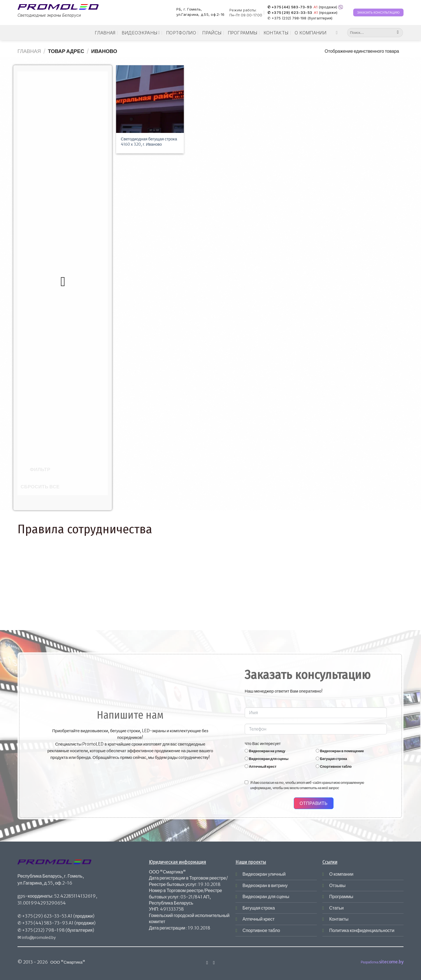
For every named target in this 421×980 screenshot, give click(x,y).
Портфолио (181, 33)
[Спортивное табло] (318, 766)
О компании (310, 33)
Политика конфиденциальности (362, 930)
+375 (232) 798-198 (43, 930)
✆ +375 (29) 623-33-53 (290, 13)
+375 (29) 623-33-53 (44, 916)
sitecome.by (391, 962)
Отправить (314, 803)
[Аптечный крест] (246, 766)
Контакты (276, 33)
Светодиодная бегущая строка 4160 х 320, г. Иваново (149, 142)
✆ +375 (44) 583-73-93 (290, 7)
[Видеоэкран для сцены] (246, 758)
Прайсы (212, 33)
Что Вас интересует (263, 744)
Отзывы (338, 885)
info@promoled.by (39, 938)
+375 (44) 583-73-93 (45, 923)
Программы (243, 33)
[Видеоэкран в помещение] (318, 751)
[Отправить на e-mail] (214, 963)
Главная (105, 33)
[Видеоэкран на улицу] (246, 751)
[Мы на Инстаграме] (338, 32)
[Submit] (398, 33)
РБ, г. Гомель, (189, 9)
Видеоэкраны (141, 33)
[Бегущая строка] (318, 758)
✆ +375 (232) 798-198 (287, 18)
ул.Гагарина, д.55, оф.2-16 (200, 15)
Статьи (337, 908)
